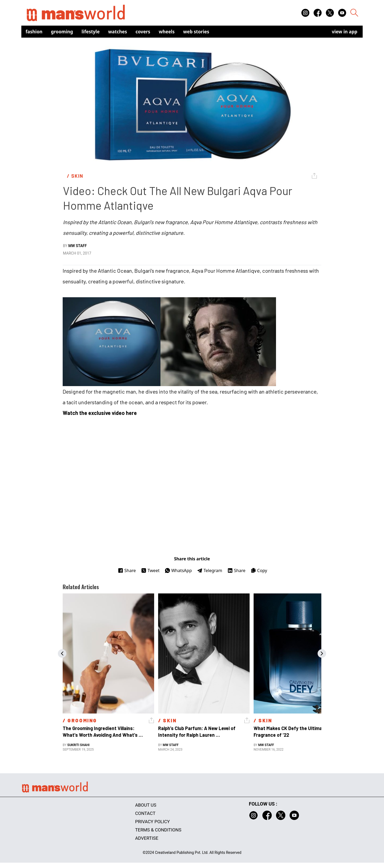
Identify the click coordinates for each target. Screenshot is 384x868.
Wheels (167, 32)
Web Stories (196, 32)
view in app (345, 32)
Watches (118, 32)
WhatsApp (178, 570)
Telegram (210, 570)
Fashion (34, 32)
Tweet (150, 570)
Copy (259, 570)
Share (127, 570)
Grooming (62, 32)
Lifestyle (91, 32)
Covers (143, 32)
